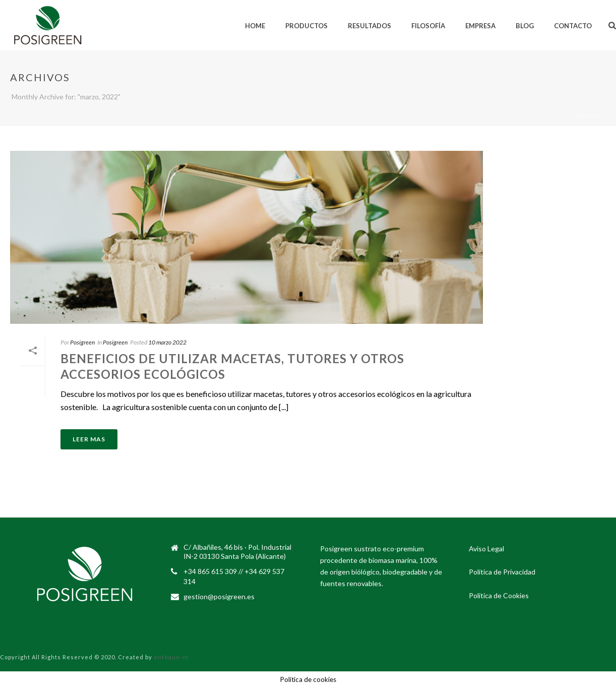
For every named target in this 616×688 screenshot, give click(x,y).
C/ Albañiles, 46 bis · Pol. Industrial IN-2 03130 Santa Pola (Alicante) (237, 552)
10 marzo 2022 (167, 342)
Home (255, 26)
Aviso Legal (486, 549)
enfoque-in (171, 657)
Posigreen (82, 342)
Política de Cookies (499, 595)
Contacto (573, 26)
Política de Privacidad (502, 572)
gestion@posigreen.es (219, 596)
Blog (525, 26)
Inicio (586, 116)
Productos (306, 26)
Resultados (369, 26)
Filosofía (428, 26)
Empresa (480, 26)
